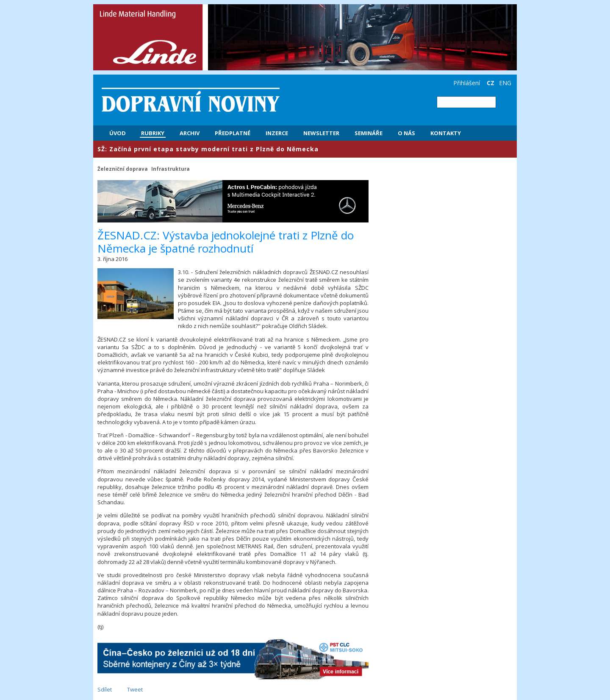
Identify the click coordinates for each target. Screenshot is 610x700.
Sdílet (105, 689)
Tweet (135, 689)
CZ (491, 83)
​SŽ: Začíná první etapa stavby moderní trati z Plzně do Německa (208, 149)
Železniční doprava (123, 169)
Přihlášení (467, 83)
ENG (505, 83)
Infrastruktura (171, 169)
